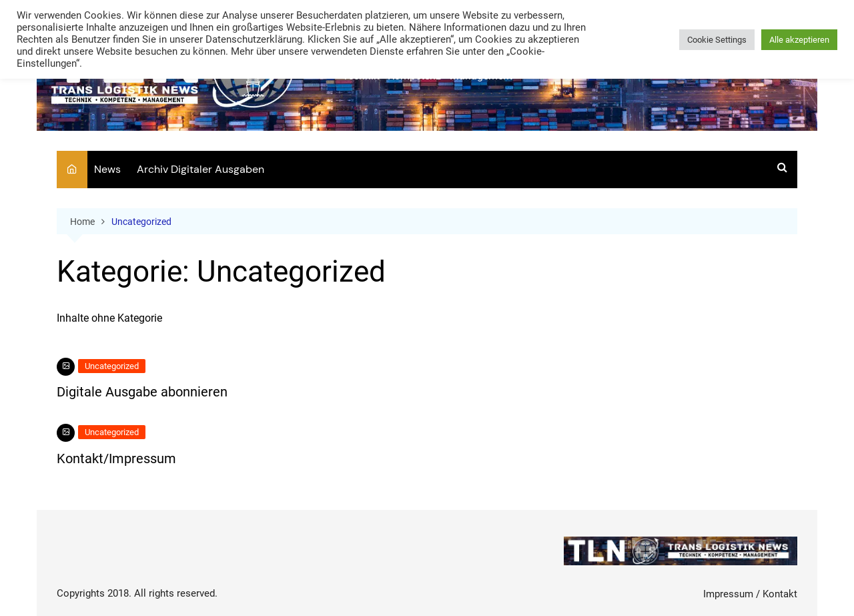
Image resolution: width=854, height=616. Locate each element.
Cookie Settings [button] (717, 40)
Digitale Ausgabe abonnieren (142, 392)
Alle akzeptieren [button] (799, 40)
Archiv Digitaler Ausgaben (200, 169)
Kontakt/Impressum (116, 458)
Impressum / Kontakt (750, 594)
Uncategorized (112, 366)
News (107, 169)
